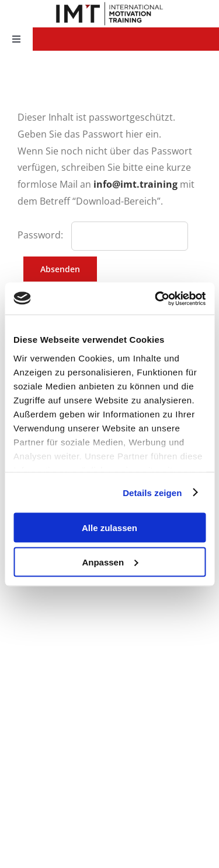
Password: (41, 235)
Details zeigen (152, 492)
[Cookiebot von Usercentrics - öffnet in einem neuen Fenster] (156, 298)
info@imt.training (135, 184)
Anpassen (110, 562)
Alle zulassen (109, 528)
